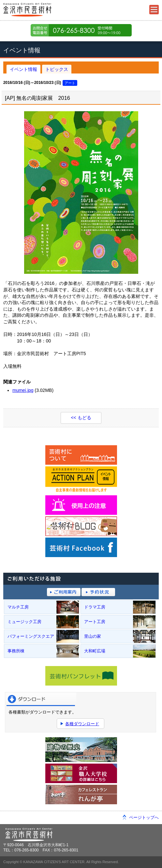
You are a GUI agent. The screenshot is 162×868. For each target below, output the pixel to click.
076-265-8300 (81, 30)
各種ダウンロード (82, 724)
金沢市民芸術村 (39, 10)
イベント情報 (23, 69)
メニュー (154, 10)
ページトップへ (144, 817)
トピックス (57, 69)
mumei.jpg (23, 390)
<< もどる (81, 418)
